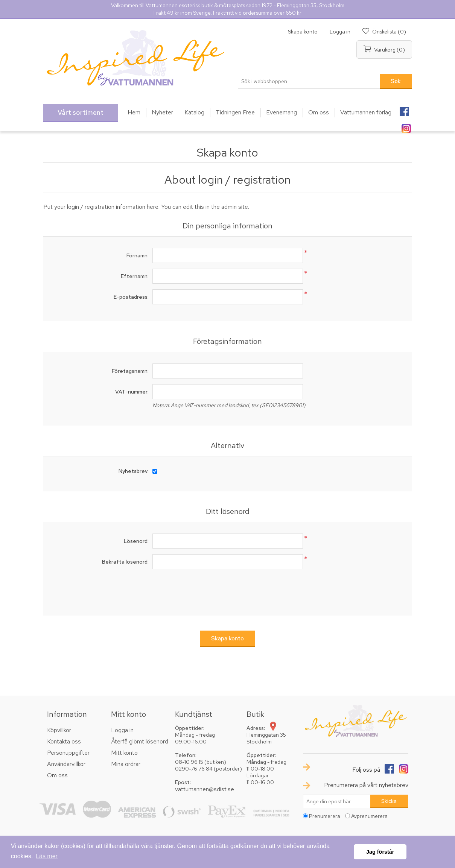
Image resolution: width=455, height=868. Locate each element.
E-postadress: (131, 297)
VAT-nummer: (132, 392)
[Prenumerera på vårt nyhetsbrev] (337, 801)
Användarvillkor (66, 764)
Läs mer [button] (47, 856)
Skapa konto (303, 32)
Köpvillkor (59, 730)
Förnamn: (138, 255)
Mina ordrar (126, 764)
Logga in (340, 32)
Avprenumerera (369, 816)
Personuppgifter (68, 753)
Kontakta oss (64, 741)
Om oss (57, 775)
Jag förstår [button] (380, 852)
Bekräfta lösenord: (125, 562)
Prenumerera (325, 816)
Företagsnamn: (130, 371)
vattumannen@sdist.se (205, 789)
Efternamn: (135, 276)
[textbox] (309, 81)
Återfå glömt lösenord (140, 741)
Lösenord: (136, 541)
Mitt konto (124, 753)
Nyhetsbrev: (134, 471)
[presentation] (228, 590)
